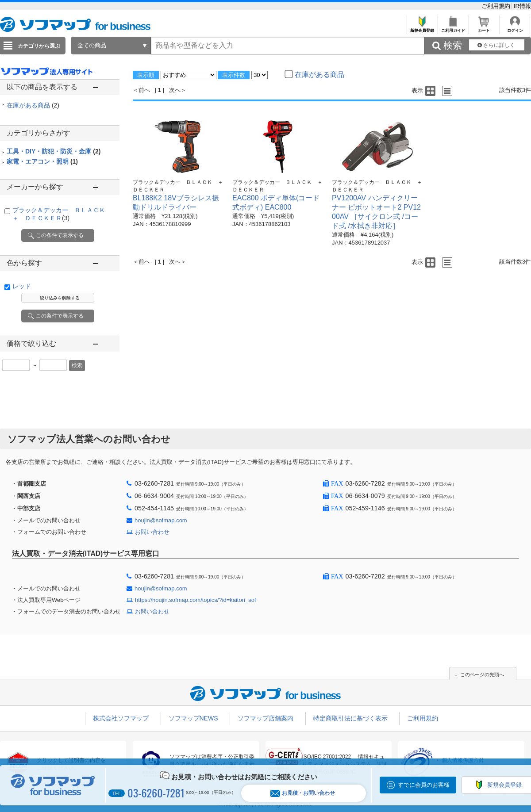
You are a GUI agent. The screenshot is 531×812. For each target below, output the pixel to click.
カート (484, 28)
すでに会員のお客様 (424, 785)
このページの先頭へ (482, 674)
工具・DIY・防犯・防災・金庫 (54, 151)
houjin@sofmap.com (161, 520)
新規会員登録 (422, 28)
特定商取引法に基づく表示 (350, 718)
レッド (22, 286)
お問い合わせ (152, 532)
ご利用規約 (497, 6)
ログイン (515, 28)
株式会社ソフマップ (121, 718)
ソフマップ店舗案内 (265, 718)
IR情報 (522, 6)
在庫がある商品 (33, 105)
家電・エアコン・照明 (42, 161)
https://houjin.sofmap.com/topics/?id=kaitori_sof (196, 600)
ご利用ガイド (453, 28)
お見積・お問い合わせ (303, 793)
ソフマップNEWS (193, 718)
